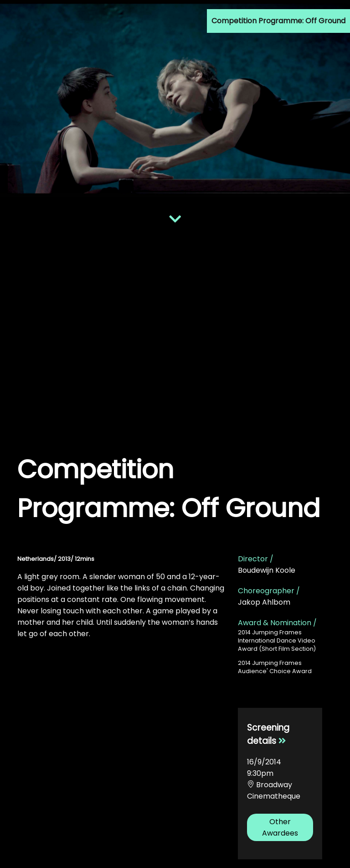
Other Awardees (280, 827)
